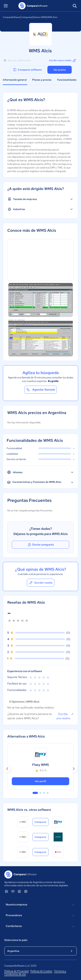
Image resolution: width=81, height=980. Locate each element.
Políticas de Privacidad (16, 971)
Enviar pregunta (41, 545)
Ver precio (60, 70)
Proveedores (40, 916)
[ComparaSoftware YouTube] (13, 891)
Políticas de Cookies (41, 971)
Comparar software (27, 70)
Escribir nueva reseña (63, 60)
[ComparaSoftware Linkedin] (6, 891)
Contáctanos (40, 926)
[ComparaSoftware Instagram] (26, 891)
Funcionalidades (67, 80)
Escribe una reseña (65, 716)
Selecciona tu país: (16, 940)
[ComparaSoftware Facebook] (19, 891)
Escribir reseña (41, 583)
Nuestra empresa (40, 905)
